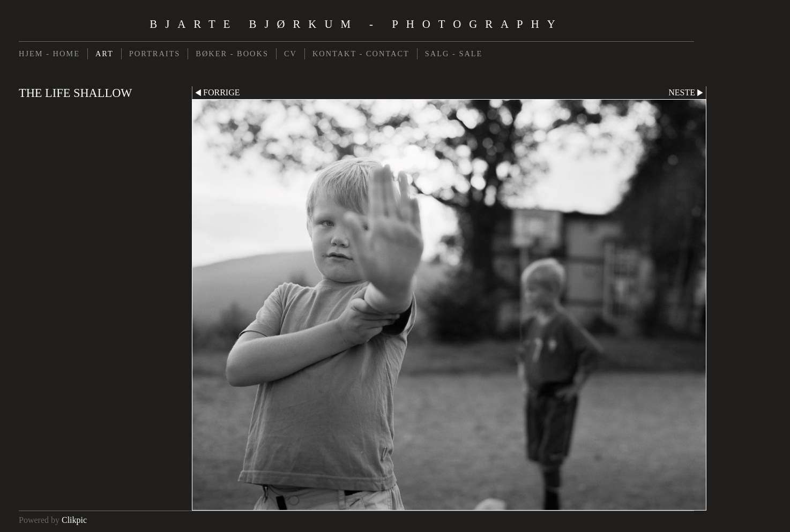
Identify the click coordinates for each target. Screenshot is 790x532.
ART (105, 54)
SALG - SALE (454, 54)
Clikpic (74, 520)
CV (290, 54)
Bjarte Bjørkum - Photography (356, 24)
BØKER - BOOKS (232, 54)
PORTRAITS (155, 54)
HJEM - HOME (49, 54)
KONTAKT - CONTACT (361, 54)
